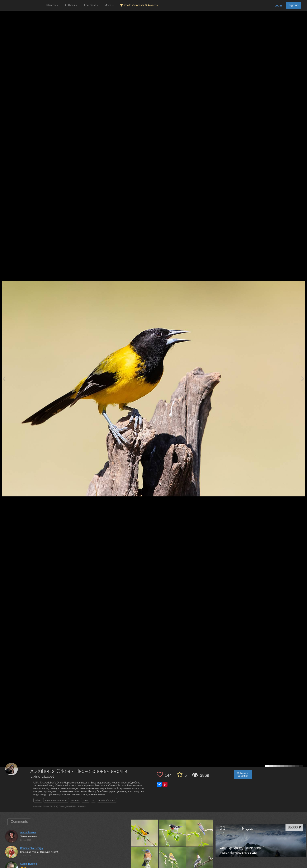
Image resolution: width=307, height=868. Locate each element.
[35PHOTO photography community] (23, 5)
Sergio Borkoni (29, 864)
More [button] (109, 5)
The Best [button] (91, 5)
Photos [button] (52, 5)
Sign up (293, 5)
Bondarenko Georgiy (32, 848)
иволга (75, 800)
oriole (38, 800)
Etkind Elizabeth (43, 777)
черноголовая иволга (56, 800)
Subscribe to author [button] (243, 774)
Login (278, 5)
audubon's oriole (107, 800)
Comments (19, 822)
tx (93, 800)
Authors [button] (71, 5)
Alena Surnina (28, 833)
